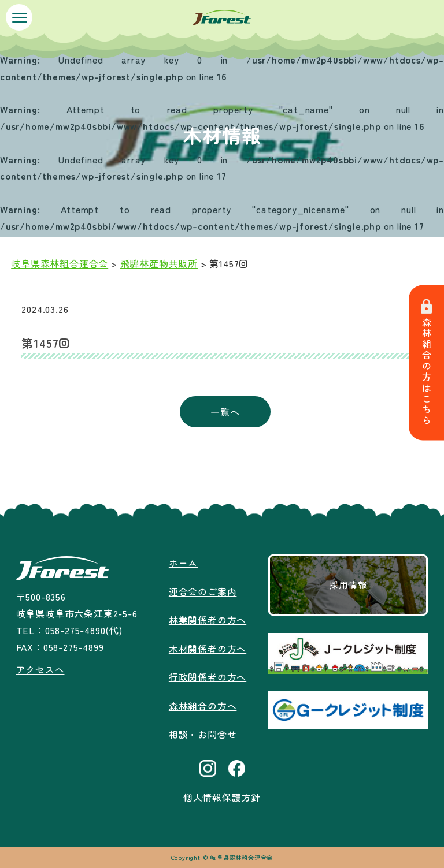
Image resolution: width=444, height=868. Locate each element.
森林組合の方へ (203, 703)
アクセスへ (40, 669)
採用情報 (348, 585)
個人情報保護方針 (222, 795)
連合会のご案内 (203, 591)
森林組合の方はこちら (427, 363)
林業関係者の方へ (208, 619)
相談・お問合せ (203, 732)
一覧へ (225, 412)
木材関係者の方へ (208, 647)
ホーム (183, 562)
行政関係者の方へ (208, 676)
